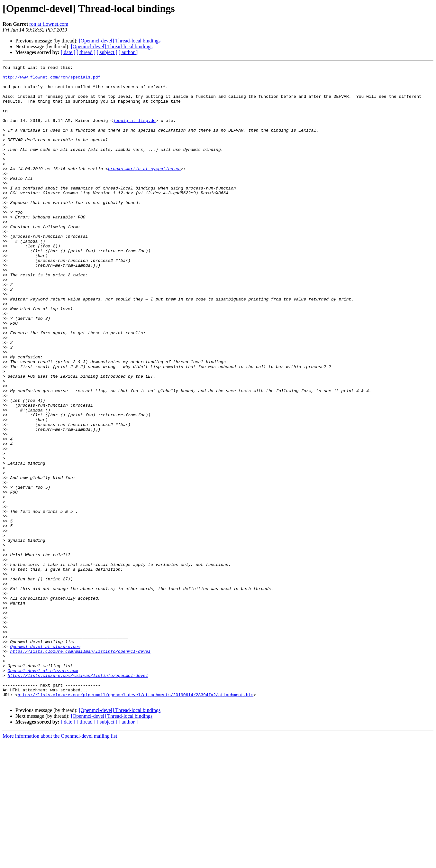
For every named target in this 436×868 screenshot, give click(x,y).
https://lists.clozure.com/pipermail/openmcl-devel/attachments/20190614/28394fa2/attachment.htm (136, 821)
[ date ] (68, 52)
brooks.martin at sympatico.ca (144, 190)
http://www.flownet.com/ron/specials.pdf (51, 80)
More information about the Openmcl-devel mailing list (60, 862)
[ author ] (128, 52)
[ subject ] (107, 52)
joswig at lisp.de (134, 132)
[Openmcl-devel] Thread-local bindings (120, 41)
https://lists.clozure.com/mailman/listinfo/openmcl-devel (80, 769)
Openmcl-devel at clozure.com (45, 763)
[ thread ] (86, 52)
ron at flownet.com (49, 24)
